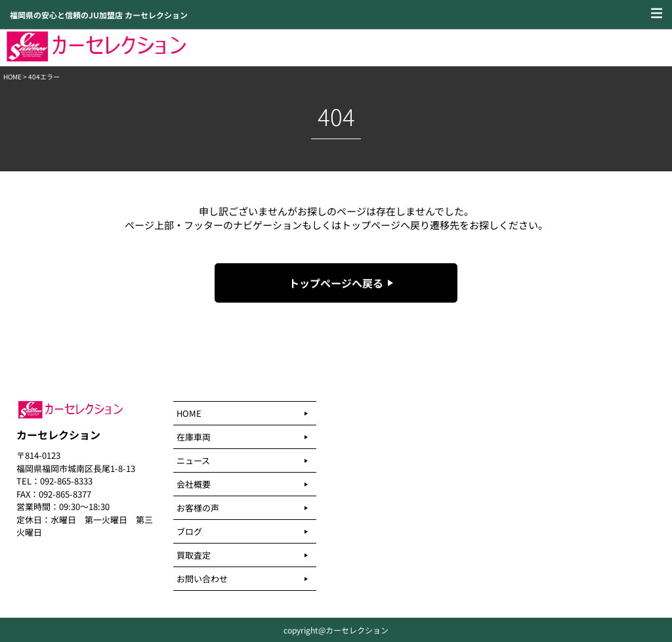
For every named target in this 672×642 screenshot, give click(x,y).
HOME (12, 76)
